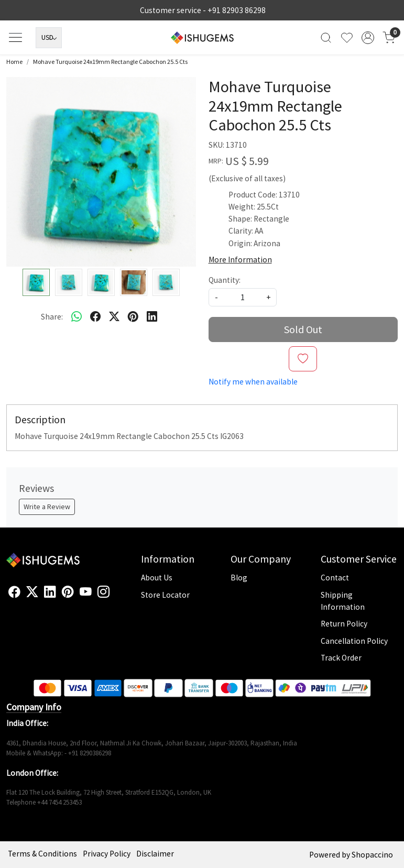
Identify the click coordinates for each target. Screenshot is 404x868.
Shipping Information (343, 601)
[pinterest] (133, 316)
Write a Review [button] (47, 507)
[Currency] (49, 38)
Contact (335, 578)
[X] (32, 592)
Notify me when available (253, 382)
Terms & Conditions (42, 854)
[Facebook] (14, 592)
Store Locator (165, 595)
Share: (52, 317)
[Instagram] (103, 592)
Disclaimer (155, 854)
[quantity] (243, 297)
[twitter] (114, 316)
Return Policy (344, 624)
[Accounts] (368, 38)
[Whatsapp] (77, 316)
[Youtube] (86, 592)
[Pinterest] (68, 592)
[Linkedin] (50, 592)
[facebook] (95, 316)
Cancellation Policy (354, 641)
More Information (240, 260)
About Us (157, 578)
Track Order (341, 658)
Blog (239, 578)
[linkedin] (152, 316)
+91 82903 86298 (237, 10)
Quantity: (225, 280)
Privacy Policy (107, 854)
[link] (326, 37)
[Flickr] (115, 596)
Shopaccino (372, 855)
